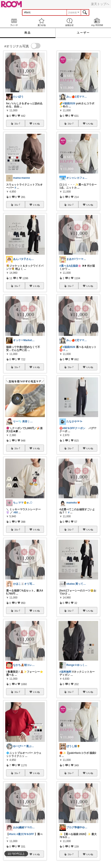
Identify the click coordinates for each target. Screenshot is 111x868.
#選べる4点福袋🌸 (70, 266)
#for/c (12, 834)
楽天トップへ (100, 4)
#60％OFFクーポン (74, 428)
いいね (36, 124)
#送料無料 (65, 672)
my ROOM (97, 22)
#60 (16, 512)
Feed (14, 22)
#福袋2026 (69, 103)
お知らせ (69, 22)
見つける (42, 22)
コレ (17, 124)
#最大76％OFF (25, 834)
